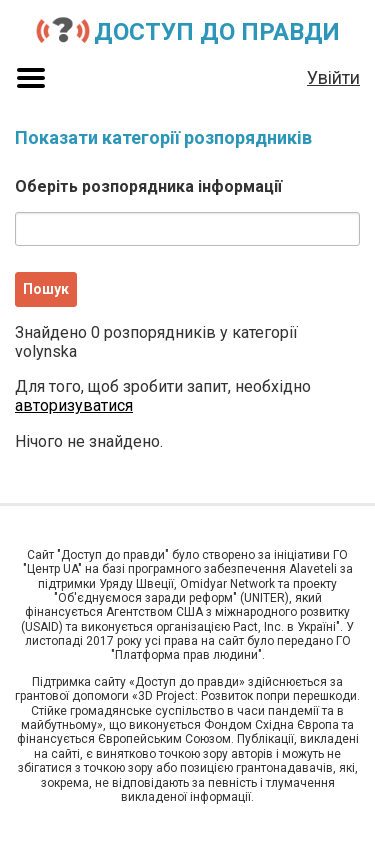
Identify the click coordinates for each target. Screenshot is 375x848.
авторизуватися (74, 405)
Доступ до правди (217, 32)
